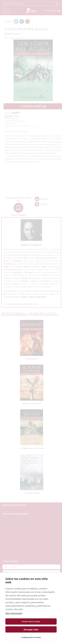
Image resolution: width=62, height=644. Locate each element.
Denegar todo (31, 629)
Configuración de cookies (31, 637)
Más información (14, 613)
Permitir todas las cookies (31, 622)
